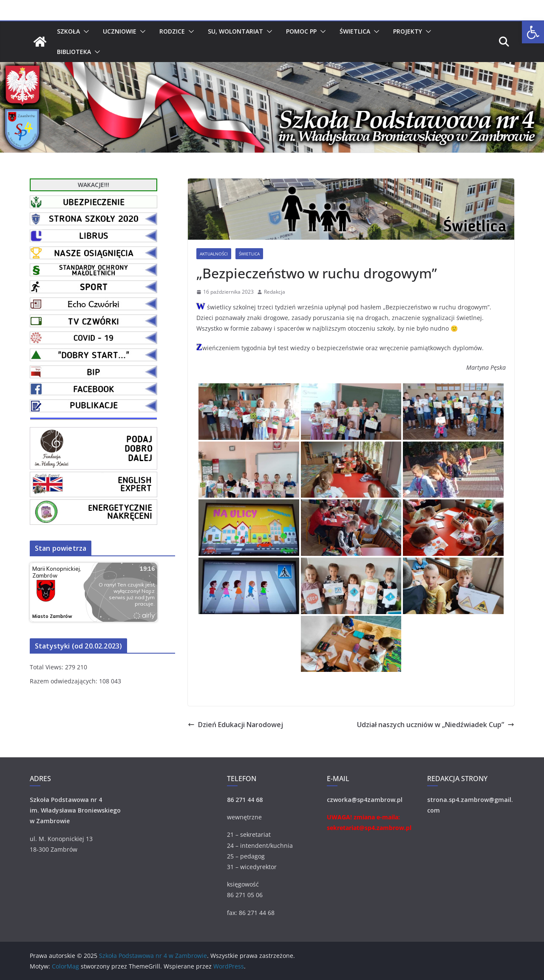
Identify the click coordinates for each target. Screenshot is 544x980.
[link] (533, 32)
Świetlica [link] (355, 31)
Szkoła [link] (68, 31)
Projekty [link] (408, 31)
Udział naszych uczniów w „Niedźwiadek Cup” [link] (436, 725)
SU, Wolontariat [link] (235, 31)
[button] (85, 31)
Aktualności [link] (214, 254)
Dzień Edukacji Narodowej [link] (235, 725)
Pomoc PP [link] (301, 31)
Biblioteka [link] (74, 52)
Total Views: (47, 667)
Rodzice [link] (172, 31)
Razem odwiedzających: (64, 681)
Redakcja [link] (275, 292)
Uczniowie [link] (120, 31)
